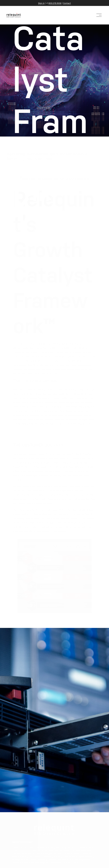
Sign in (41, 3)
